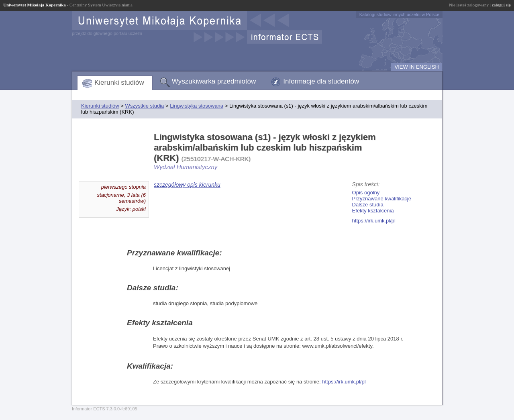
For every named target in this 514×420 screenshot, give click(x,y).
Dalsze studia (368, 205)
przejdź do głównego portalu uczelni (107, 33)
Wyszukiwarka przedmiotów (214, 81)
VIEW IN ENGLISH (417, 67)
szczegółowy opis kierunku (187, 185)
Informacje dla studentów (321, 81)
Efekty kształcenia (373, 211)
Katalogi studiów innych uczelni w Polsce (399, 14)
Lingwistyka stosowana (197, 106)
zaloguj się (501, 5)
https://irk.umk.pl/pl (374, 221)
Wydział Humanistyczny (186, 167)
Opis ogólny (366, 193)
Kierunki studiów (119, 83)
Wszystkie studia (144, 106)
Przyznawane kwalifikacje (382, 199)
